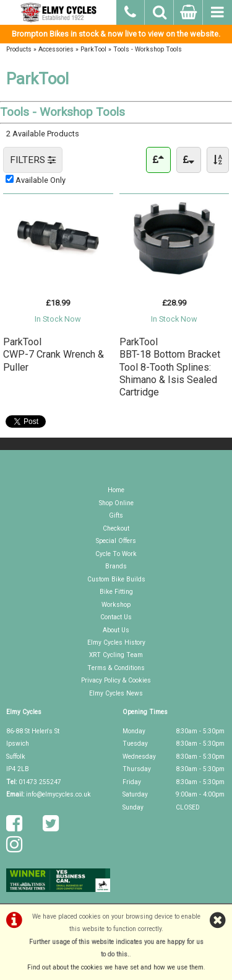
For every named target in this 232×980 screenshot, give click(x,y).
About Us (116, 630)
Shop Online (116, 503)
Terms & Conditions (116, 668)
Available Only (41, 180)
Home (116, 490)
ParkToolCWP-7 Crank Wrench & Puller (54, 355)
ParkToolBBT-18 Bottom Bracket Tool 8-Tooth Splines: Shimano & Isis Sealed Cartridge (170, 367)
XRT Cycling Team (116, 655)
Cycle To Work (116, 554)
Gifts (116, 515)
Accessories (56, 49)
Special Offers (116, 541)
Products (19, 49)
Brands (116, 566)
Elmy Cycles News (116, 693)
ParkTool (93, 49)
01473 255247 (40, 782)
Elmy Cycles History (116, 642)
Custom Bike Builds (116, 579)
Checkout (116, 528)
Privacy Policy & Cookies (116, 680)
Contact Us (116, 617)
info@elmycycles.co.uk (58, 794)
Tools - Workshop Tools (148, 49)
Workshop (116, 605)
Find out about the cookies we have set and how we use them (115, 967)
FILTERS (33, 160)
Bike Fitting (116, 592)
